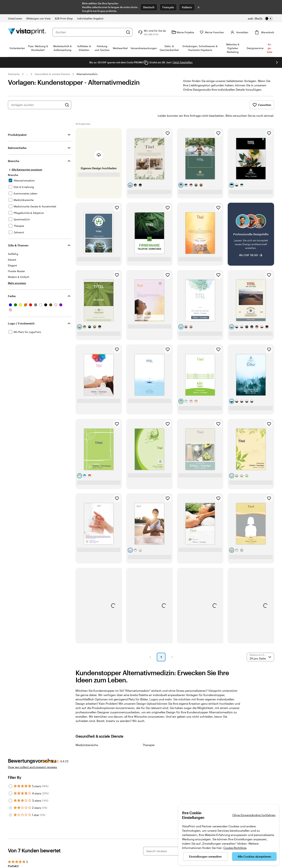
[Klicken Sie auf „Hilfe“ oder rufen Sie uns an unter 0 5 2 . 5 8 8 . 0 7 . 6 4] (157, 32)
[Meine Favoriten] (217, 32)
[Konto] (242, 32)
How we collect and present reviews (32, 757)
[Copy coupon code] (146, 63)
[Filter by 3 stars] (10, 790)
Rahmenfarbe (17, 138)
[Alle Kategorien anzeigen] (25, 160)
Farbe (12, 286)
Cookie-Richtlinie (235, 848)
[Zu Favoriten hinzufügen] (168, 123)
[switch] (260, 19)
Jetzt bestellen (183, 62)
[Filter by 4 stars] (10, 783)
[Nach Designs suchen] (67, 105)
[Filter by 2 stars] (10, 798)
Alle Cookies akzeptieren (254, 856)
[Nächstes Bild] (277, 62)
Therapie (149, 735)
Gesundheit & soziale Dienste (52, 74)
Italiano (187, 7)
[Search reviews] (172, 841)
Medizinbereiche (87, 735)
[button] (150, 647)
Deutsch (149, 7)
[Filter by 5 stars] (10, 776)
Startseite (14, 74)
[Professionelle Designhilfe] (251, 224)
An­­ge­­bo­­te (270, 48)
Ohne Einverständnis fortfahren (254, 815)
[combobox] (92, 32)
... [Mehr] (27, 74)
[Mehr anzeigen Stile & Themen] (17, 273)
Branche (14, 151)
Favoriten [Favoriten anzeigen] (262, 105)
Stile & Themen (18, 235)
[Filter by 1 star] (10, 805)
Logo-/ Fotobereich (21, 313)
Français (168, 7)
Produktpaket (17, 125)
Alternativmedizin (87, 74)
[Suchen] (133, 32)
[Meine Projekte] (188, 32)
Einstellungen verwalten (205, 856)
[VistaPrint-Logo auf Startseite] (27, 32)
